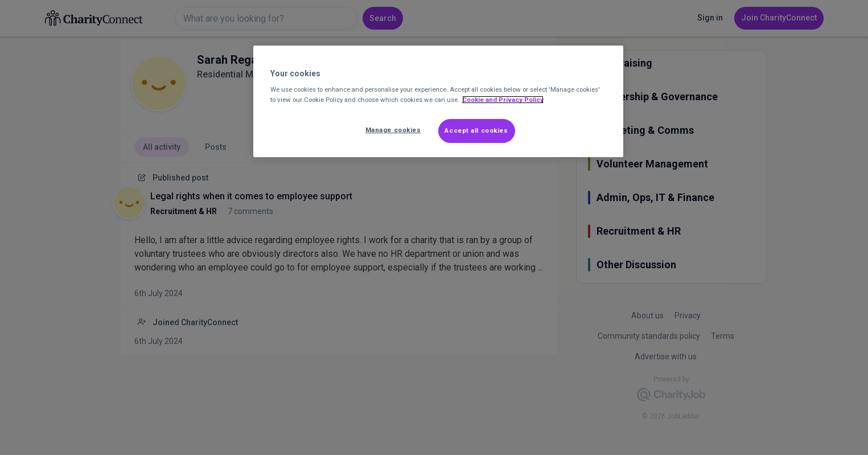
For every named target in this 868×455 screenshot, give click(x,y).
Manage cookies (393, 130)
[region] (438, 101)
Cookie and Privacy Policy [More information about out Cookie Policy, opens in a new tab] (503, 100)
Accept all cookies (476, 130)
